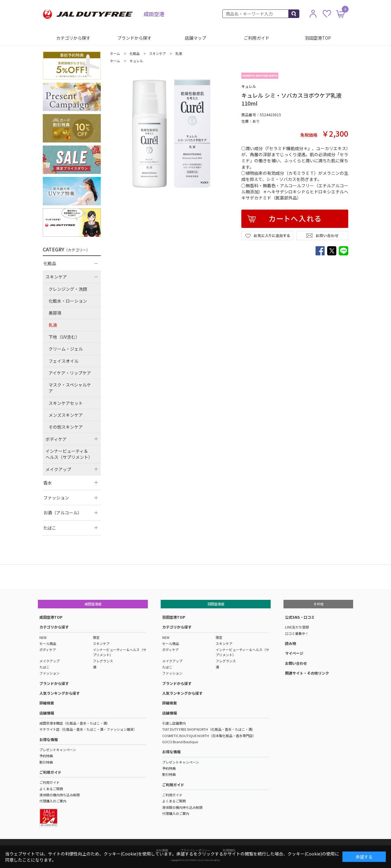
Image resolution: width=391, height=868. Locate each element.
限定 (96, 637)
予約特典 (46, 756)
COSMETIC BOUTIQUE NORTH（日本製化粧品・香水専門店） (209, 736)
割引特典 (46, 762)
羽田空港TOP (318, 38)
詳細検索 (47, 703)
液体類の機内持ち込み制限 (60, 795)
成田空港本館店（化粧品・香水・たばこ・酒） (75, 723)
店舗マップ (195, 38)
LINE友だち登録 (297, 627)
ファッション (49, 673)
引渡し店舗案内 (174, 723)
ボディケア (48, 650)
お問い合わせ (296, 663)
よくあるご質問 (51, 789)
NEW (43, 637)
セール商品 (48, 643)
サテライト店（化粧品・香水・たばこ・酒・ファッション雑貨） (88, 729)
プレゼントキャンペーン (58, 750)
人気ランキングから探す (60, 693)
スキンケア (101, 643)
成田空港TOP (51, 617)
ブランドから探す (134, 38)
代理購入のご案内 (53, 801)
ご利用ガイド (257, 38)
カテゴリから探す (73, 38)
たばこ (44, 667)
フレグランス (103, 661)
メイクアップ (49, 661)
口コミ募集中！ (297, 633)
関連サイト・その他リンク (307, 673)
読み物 (291, 643)
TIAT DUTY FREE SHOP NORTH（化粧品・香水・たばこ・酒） (209, 729)
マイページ (294, 653)
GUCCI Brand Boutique (180, 742)
